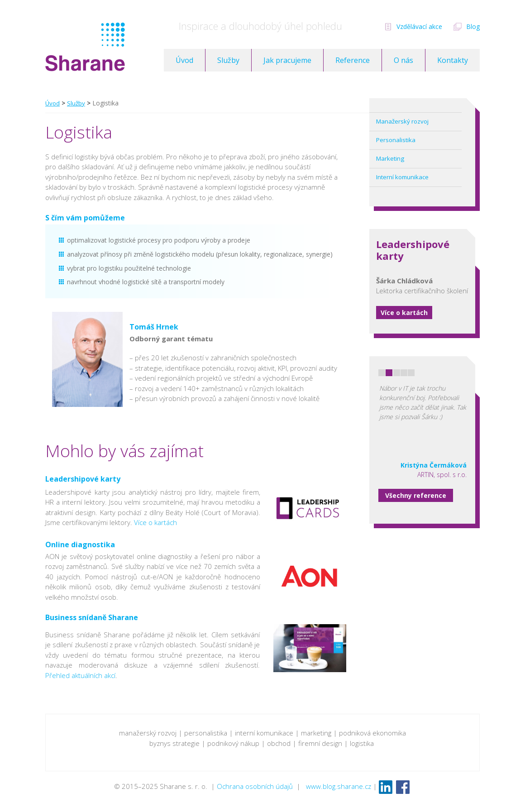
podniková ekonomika (372, 733)
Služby (228, 60)
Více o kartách (404, 313)
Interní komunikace (402, 177)
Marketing (390, 158)
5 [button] (411, 373)
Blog (473, 26)
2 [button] (389, 373)
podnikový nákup (233, 743)
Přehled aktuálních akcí (80, 675)
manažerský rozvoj (148, 733)
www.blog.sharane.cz (339, 786)
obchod (279, 743)
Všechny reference (416, 495)
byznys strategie (174, 743)
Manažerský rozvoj (402, 121)
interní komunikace (264, 733)
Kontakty (453, 60)
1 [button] (382, 373)
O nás (403, 60)
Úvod (184, 60)
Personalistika (396, 140)
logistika (363, 743)
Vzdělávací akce (419, 26)
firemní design (319, 743)
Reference (353, 60)
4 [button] (404, 373)
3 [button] (397, 373)
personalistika (206, 733)
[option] (422, 418)
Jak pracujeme (287, 60)
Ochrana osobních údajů (255, 786)
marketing (316, 733)
